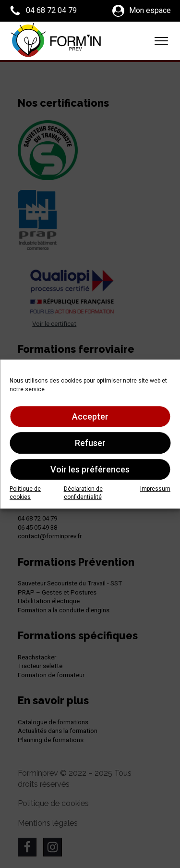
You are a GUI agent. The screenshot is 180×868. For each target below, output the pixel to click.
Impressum (155, 489)
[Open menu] (161, 41)
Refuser (90, 443)
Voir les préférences (90, 469)
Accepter (90, 416)
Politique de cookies (25, 493)
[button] (43, 11)
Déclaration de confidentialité (83, 493)
